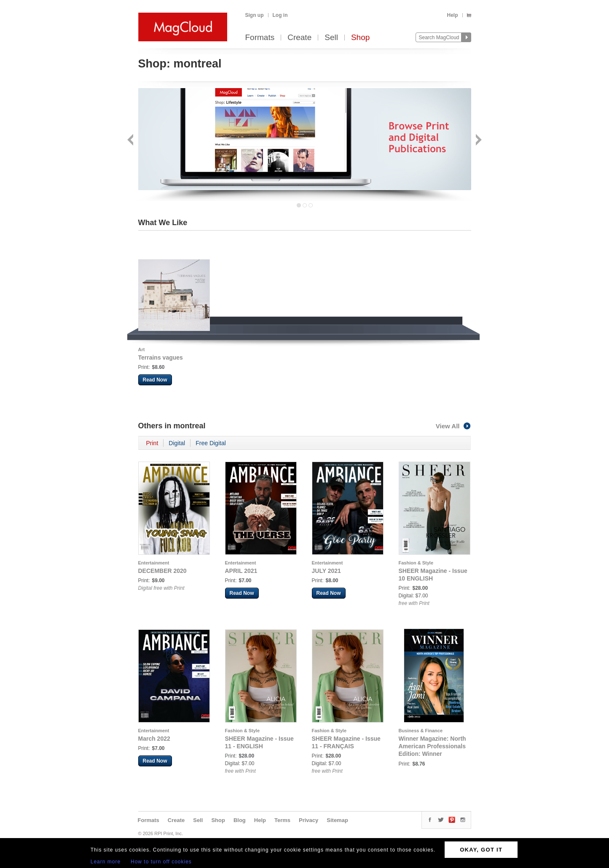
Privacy (309, 820)
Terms (282, 820)
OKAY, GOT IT (481, 850)
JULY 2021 (326, 571)
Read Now (155, 380)
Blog (240, 820)
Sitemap (337, 820)
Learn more (106, 862)
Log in (280, 15)
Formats (260, 38)
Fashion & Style (416, 563)
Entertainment (154, 563)
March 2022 (154, 739)
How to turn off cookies (161, 862)
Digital (177, 443)
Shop (360, 38)
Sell (331, 38)
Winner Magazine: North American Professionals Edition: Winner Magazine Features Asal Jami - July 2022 (432, 754)
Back (131, 141)
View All (453, 426)
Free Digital (211, 443)
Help (452, 15)
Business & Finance (421, 731)
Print (152, 443)
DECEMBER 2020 (162, 571)
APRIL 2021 (241, 571)
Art (142, 349)
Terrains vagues (161, 357)
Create (299, 38)
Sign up (255, 15)
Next (478, 141)
